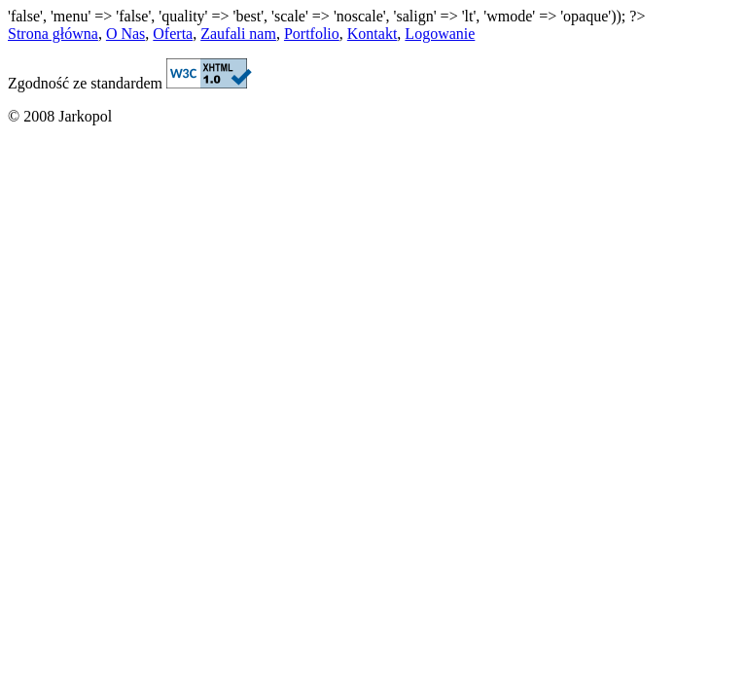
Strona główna (53, 34)
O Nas (125, 34)
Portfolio (312, 34)
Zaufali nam (238, 34)
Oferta (173, 34)
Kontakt (373, 34)
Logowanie (440, 34)
